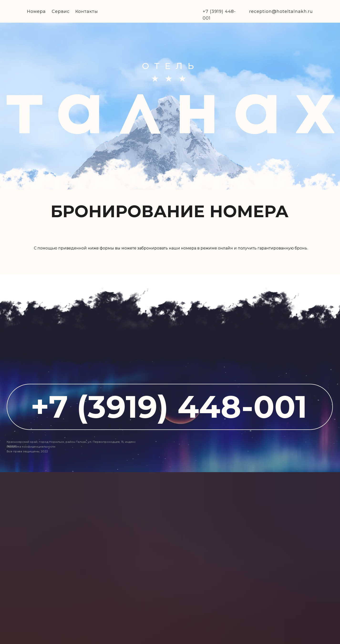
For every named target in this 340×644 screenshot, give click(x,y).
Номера (36, 11)
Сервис (61, 11)
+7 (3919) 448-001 (169, 407)
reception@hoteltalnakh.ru (281, 11)
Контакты (87, 11)
